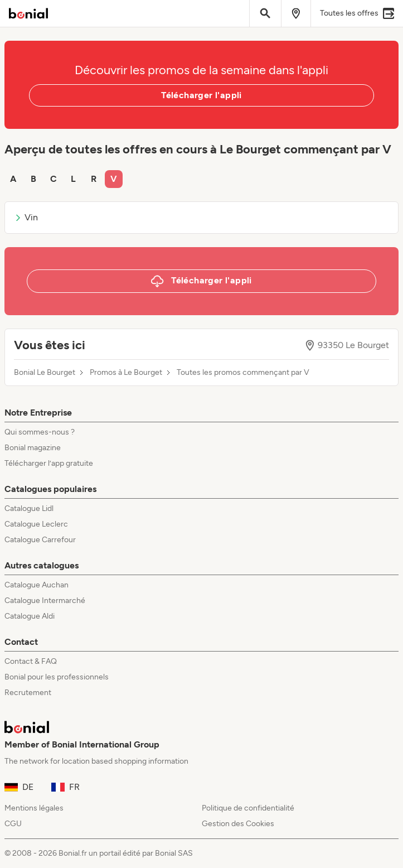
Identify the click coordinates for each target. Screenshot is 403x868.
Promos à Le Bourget (126, 373)
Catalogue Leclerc (36, 524)
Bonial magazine (33, 448)
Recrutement (28, 693)
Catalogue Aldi (30, 616)
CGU (13, 824)
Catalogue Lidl (29, 508)
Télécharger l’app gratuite (49, 463)
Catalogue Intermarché (45, 601)
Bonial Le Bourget (45, 373)
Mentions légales (34, 808)
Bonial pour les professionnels (57, 677)
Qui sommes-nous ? (40, 432)
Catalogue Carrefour (40, 540)
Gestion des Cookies (238, 824)
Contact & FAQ (31, 661)
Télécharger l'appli (201, 95)
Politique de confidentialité (248, 808)
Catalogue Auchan (37, 585)
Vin (26, 217)
